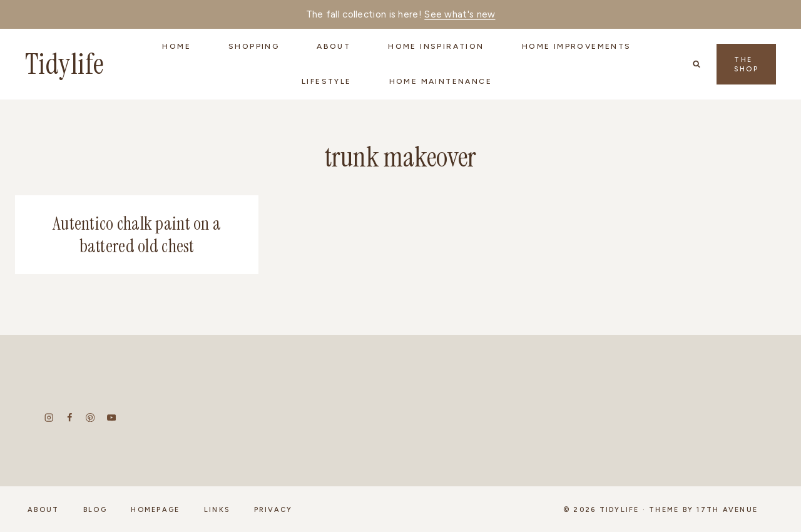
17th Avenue (727, 510)
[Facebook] (70, 418)
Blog (95, 510)
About (43, 510)
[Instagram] (49, 418)
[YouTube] (111, 418)
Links (217, 510)
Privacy (273, 510)
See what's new (460, 14)
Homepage (155, 510)
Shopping (254, 46)
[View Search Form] (696, 64)
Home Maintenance (441, 81)
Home (176, 46)
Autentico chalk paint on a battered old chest (137, 235)
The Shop (746, 64)
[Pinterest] (90, 418)
